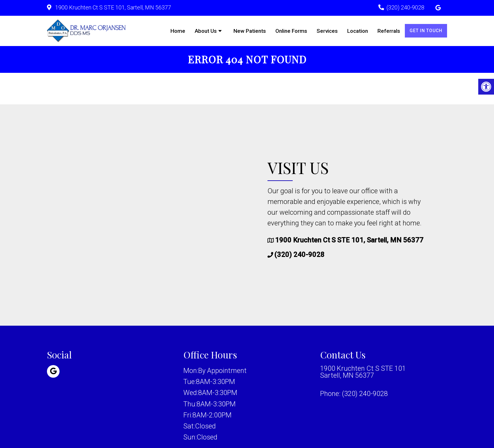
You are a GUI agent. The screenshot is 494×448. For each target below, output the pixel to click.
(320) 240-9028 (405, 7)
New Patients (250, 31)
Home (178, 31)
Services (327, 31)
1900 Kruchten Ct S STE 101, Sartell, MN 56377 (112, 7)
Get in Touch (426, 31)
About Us (206, 31)
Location (358, 31)
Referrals (389, 31)
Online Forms (291, 31)
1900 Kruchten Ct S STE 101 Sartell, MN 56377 (363, 372)
